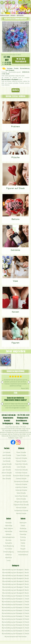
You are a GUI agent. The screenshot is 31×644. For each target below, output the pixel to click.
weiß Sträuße (7, 455)
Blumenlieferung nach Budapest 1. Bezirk (16, 570)
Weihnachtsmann (23, 552)
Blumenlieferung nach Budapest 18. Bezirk (15, 619)
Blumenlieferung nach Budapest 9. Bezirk (16, 593)
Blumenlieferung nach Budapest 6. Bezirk (16, 584)
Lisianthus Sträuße (21, 487)
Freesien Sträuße (21, 461)
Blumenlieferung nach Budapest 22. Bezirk (15, 631)
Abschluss (9, 558)
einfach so (9, 555)
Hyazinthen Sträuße (21, 464)
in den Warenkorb (21, 60)
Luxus (9, 560)
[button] (29, 382)
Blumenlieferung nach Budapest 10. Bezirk (15, 596)
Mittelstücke (20, 15)
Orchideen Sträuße (21, 473)
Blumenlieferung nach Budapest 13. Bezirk (15, 605)
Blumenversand (5, 15)
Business (8, 540)
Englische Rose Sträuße (21, 505)
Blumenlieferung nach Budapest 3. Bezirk (16, 576)
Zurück (15, 90)
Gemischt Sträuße (21, 458)
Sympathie (8, 543)
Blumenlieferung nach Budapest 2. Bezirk (16, 573)
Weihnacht (23, 523)
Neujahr (23, 549)
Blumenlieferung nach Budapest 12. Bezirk (15, 602)
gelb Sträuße (7, 467)
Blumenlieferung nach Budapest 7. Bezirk (16, 587)
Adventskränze (23, 555)
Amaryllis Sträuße (21, 484)
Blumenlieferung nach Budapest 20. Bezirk (15, 625)
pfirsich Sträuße (7, 473)
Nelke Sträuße (21, 493)
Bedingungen (8, 424)
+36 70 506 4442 (23, 415)
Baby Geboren (9, 528)
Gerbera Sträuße (21, 479)
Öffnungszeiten (23, 418)
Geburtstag (8, 526)
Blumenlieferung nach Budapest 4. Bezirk (16, 578)
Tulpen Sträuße (21, 455)
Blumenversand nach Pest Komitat (16, 637)
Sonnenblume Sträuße (21, 481)
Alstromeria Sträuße (21, 470)
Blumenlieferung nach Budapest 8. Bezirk (16, 590)
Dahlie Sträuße (21, 499)
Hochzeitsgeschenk (8, 537)
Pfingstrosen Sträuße (21, 502)
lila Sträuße (7, 461)
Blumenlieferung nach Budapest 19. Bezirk (15, 622)
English (21, 2)
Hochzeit (13, 15)
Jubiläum (9, 534)
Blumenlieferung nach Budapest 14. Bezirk (15, 607)
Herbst (23, 543)
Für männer (9, 549)
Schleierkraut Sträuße (21, 511)
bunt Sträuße (7, 476)
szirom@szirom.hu (9, 415)
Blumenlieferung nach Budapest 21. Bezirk (15, 628)
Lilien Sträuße (21, 467)
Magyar (28, 2)
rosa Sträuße (7, 458)
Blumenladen (8, 418)
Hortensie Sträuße (21, 490)
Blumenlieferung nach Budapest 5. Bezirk (16, 581)
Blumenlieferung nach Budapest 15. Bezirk (15, 610)
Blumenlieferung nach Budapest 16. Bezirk (15, 613)
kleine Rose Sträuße (21, 496)
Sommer (23, 540)
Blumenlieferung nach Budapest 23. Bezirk (15, 634)
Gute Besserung (9, 546)
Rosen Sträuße (21, 452)
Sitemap (26, 424)
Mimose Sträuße (21, 508)
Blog (18, 424)
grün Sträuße (7, 470)
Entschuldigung (8, 552)
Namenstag (8, 531)
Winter (23, 546)
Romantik (8, 523)
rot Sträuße (7, 452)
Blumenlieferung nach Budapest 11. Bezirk (15, 599)
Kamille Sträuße (21, 513)
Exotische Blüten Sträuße (21, 476)
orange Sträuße (7, 464)
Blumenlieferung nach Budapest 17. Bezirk (15, 616)
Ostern (23, 526)
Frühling (23, 537)
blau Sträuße (7, 479)
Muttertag (23, 528)
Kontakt (7, 421)
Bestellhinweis (21, 421)
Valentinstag (23, 531)
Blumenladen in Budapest (10, 79)
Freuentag (23, 534)
